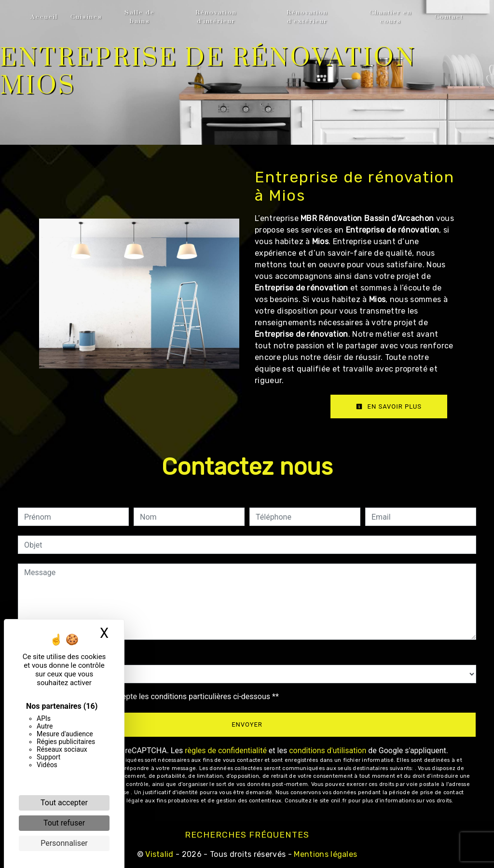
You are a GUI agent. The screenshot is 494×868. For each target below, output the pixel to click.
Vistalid (159, 854)
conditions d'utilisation (328, 751)
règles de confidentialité (226, 751)
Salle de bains (140, 17)
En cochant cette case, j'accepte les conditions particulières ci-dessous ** (153, 696)
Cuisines (86, 17)
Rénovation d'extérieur (307, 17)
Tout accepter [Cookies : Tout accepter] (64, 803)
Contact (449, 17)
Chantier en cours (391, 17)
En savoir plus (389, 406)
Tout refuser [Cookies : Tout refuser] (64, 823)
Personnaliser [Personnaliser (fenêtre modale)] (64, 843)
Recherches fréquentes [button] (247, 835)
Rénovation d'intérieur (216, 17)
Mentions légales (324, 854)
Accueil (44, 17)
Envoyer (247, 724)
